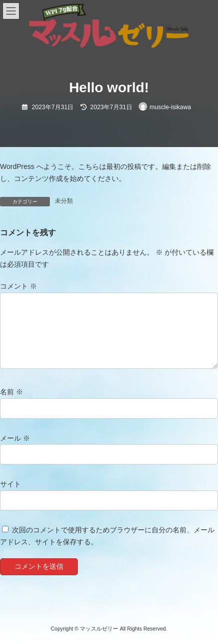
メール (15, 438)
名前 (11, 392)
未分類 (64, 201)
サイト (10, 484)
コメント (18, 287)
